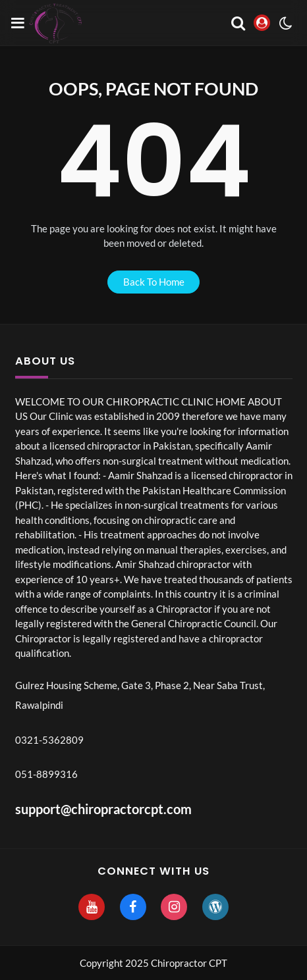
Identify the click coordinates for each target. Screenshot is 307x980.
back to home (154, 282)
